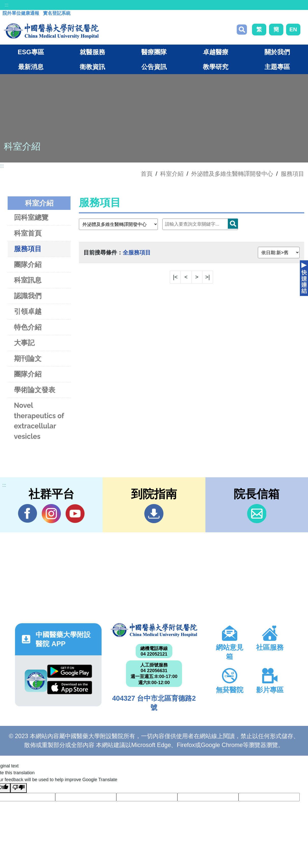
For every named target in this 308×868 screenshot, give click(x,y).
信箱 (257, 514)
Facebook (28, 513)
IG (51, 514)
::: (6, 5)
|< (175, 277)
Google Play (70, 671)
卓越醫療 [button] (216, 52)
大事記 (24, 343)
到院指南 (154, 514)
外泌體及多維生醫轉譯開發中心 (232, 174)
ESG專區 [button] (31, 52)
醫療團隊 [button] (154, 52)
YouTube (75, 513)
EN (293, 29)
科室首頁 (28, 233)
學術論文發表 (35, 390)
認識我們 (28, 296)
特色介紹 (28, 327)
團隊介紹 (28, 265)
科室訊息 (28, 280)
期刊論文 (28, 358)
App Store (70, 688)
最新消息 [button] (31, 67)
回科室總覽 (31, 217)
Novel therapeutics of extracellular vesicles (39, 421)
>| (207, 277)
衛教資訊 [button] (92, 67)
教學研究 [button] (216, 67)
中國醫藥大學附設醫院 (154, 630)
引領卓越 (28, 311)
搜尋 (242, 30)
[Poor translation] (19, 788)
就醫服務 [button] (92, 52)
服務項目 (292, 174)
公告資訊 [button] (154, 67)
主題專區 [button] (277, 67)
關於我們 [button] (277, 52)
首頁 (147, 174)
